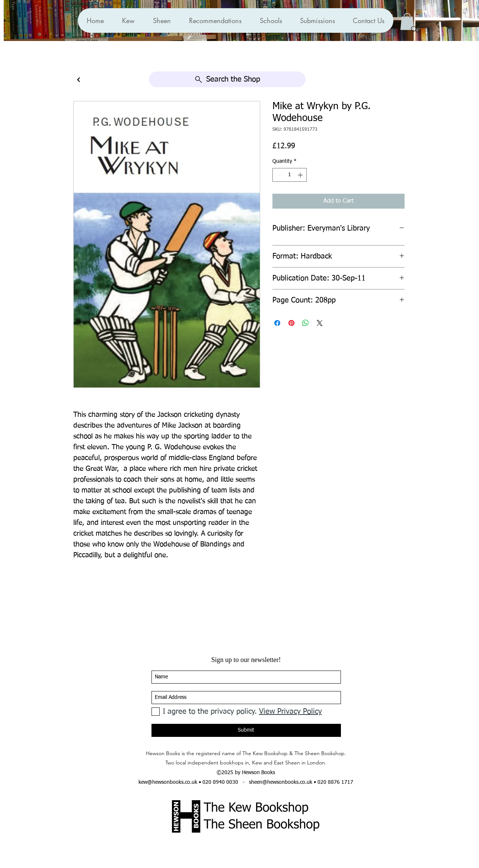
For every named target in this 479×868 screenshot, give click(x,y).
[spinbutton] (290, 175)
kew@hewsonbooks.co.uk (168, 782)
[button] (215, 20)
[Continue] (79, 80)
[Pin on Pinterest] (291, 323)
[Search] (414, 29)
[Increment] (301, 175)
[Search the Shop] (227, 79)
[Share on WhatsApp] (306, 323)
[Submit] (246, 730)
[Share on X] (320, 323)
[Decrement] (278, 175)
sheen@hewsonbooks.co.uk (281, 782)
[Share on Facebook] (277, 323)
